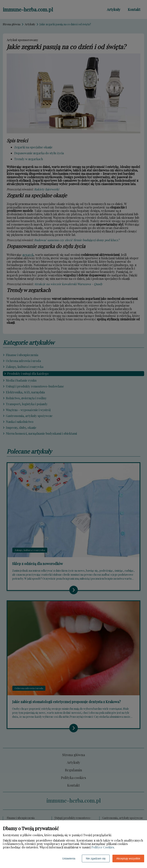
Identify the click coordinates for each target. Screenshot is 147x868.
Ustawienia (69, 858)
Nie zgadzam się (96, 858)
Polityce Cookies (103, 847)
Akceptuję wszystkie (128, 858)
